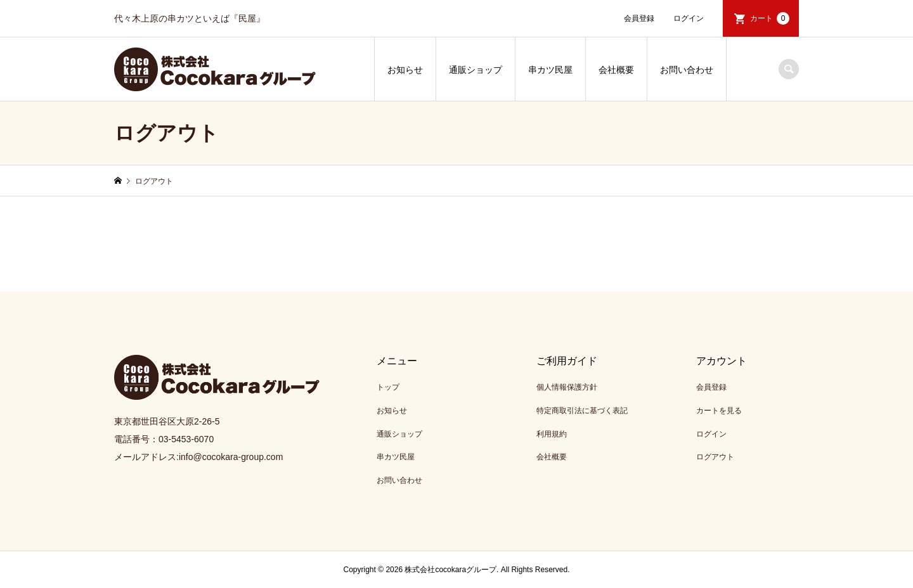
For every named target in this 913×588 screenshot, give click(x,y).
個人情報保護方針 (567, 387)
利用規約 (552, 434)
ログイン (689, 18)
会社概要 (616, 70)
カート (770, 18)
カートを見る (719, 411)
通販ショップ (476, 70)
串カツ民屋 (550, 70)
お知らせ (405, 70)
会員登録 (639, 18)
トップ (388, 387)
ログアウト (715, 457)
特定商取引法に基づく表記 (582, 411)
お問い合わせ (687, 70)
